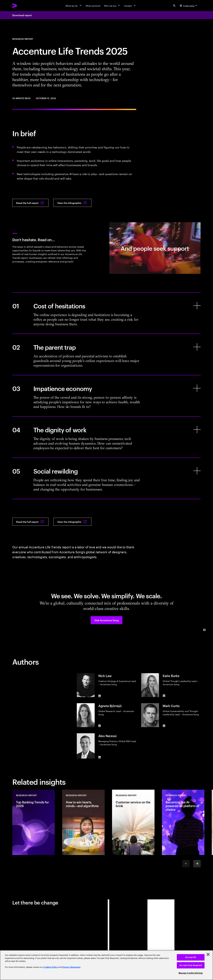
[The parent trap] (107, 354)
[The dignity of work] (107, 437)
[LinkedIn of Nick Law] (100, 696)
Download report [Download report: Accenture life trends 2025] (22, 15)
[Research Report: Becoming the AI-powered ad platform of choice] (183, 822)
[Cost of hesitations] (107, 313)
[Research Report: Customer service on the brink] (133, 822)
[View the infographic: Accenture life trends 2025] (72, 203)
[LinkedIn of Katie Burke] (164, 696)
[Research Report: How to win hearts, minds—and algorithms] (83, 822)
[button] (107, 620)
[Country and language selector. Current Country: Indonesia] (189, 6)
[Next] (197, 864)
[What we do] (74, 6)
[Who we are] (112, 6)
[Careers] (130, 6)
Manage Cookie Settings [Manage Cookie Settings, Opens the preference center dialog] (191, 973)
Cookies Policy (51, 967)
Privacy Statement (71, 967)
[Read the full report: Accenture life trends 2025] (30, 203)
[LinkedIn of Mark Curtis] (164, 726)
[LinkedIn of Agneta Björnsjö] (100, 726)
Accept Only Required (191, 965)
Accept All (191, 957)
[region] (107, 965)
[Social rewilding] (107, 478)
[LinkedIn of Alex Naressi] (100, 757)
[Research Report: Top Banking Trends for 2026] (34, 822)
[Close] (208, 954)
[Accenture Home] (22, 6)
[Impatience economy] (107, 396)
